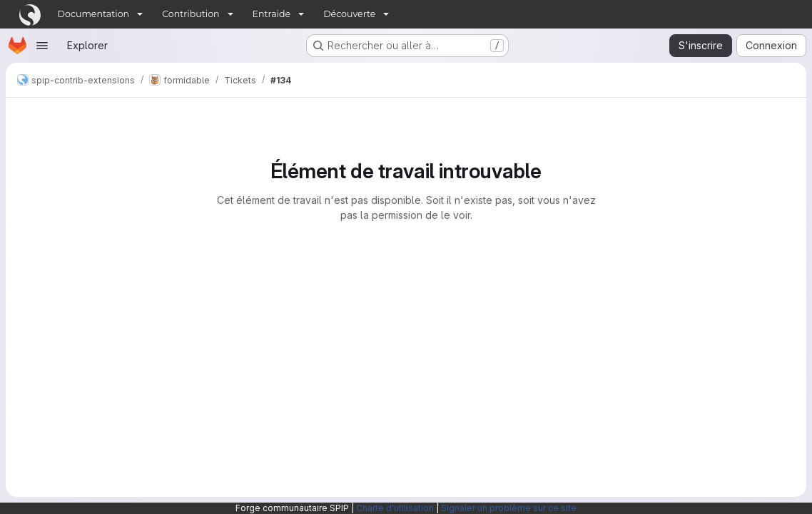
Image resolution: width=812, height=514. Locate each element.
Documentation (94, 14)
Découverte (349, 14)
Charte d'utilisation (395, 508)
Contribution (191, 14)
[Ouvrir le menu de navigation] (42, 46)
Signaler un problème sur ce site (509, 508)
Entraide (272, 14)
